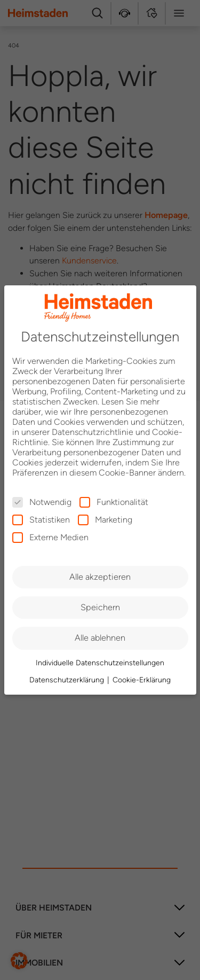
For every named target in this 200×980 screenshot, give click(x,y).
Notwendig (42, 502)
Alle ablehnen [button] (100, 638)
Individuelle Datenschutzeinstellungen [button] (100, 663)
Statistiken (41, 520)
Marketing (105, 520)
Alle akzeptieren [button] (100, 577)
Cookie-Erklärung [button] (142, 680)
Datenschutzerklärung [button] (68, 680)
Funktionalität (114, 502)
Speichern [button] (100, 607)
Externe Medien (50, 537)
